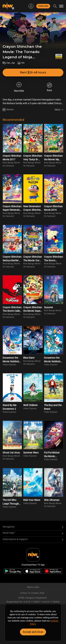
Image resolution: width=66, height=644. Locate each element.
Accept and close (33, 632)
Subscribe (43, 6)
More (58, 110)
